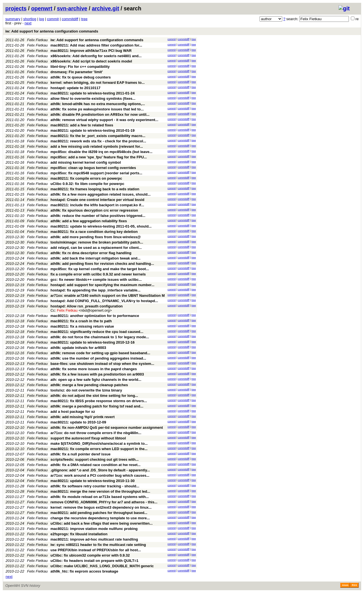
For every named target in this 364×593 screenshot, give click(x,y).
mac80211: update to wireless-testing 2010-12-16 (93, 342)
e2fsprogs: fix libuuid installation (79, 534)
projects (16, 8)
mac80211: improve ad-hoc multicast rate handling (94, 539)
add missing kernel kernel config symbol (86, 162)
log (42, 19)
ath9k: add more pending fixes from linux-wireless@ (96, 237)
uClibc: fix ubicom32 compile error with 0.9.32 (90, 555)
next (28, 23)
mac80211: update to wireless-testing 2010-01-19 (93, 130)
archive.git (106, 8)
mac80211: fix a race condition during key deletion (94, 232)
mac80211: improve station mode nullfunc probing (94, 529)
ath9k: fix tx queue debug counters (81, 77)
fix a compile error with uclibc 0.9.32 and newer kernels (98, 274)
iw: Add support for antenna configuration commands (52, 31)
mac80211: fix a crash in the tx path (81, 321)
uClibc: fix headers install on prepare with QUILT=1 (94, 561)
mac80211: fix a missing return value (82, 326)
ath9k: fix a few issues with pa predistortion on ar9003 (97, 374)
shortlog (30, 19)
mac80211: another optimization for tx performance (95, 316)
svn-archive (72, 8)
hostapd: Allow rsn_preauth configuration (87, 306)
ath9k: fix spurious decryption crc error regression (94, 210)
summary (13, 19)
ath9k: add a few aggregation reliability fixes (89, 221)
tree (84, 19)
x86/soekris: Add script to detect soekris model (91, 61)
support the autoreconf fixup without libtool (88, 438)
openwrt (42, 8)
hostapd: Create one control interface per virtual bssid (97, 200)
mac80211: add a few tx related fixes (82, 125)
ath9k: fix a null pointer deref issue (81, 454)
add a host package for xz (73, 412)
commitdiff (70, 19)
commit (53, 19)
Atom (345, 585)
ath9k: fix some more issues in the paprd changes (94, 369)
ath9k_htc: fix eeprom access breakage (84, 571)
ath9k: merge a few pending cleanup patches (89, 385)
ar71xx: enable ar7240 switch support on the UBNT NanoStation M (108, 296)
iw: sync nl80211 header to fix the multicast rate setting (98, 545)
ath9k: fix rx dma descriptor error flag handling (91, 253)
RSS (354, 585)
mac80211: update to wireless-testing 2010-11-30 (93, 481)
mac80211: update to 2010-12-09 (78, 422)
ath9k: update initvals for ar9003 (78, 348)
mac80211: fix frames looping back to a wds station (95, 189)
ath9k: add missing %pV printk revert (82, 417)
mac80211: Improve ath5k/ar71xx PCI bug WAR (91, 51)
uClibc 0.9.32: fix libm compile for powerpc (87, 184)
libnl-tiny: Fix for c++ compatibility (80, 67)
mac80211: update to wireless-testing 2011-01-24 (93, 93)
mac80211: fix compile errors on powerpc (86, 178)
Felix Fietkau (38, 40)
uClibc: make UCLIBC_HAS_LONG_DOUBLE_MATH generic (102, 566)
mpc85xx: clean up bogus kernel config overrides (93, 168)
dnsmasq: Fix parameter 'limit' (77, 72)
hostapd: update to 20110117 (75, 88)
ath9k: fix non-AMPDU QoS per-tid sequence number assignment (107, 428)
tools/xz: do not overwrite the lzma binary (86, 390)
